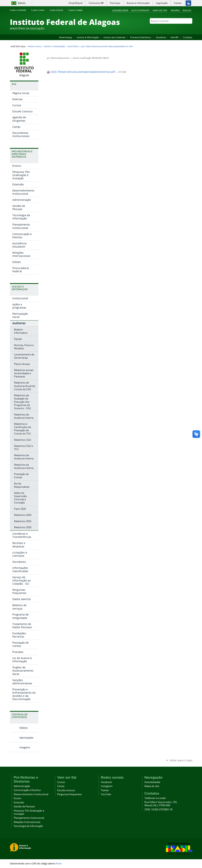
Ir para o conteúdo (20, 10)
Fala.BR (174, 37)
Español (175, 10)
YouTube (176, 28)
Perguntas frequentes (69, 794)
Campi (61, 786)
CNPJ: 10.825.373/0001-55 (158, 810)
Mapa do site (160, 10)
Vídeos (24, 728)
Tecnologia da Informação (28, 826)
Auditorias (73, 46)
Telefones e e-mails (155, 798)
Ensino (17, 798)
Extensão (19, 802)
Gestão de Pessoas (24, 806)
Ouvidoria (161, 37)
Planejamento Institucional (29, 818)
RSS (190, 28)
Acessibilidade (120, 10)
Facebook (171, 28)
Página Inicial (34, 46)
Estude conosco (66, 790)
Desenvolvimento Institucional (31, 794)
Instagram (181, 28)
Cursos (61, 782)
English (187, 10)
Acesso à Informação (88, 37)
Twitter (186, 28)
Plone (59, 863)
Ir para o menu (39, 10)
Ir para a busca (58, 10)
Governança (66, 37)
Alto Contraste (140, 10)
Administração (22, 786)
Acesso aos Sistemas (114, 37)
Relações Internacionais (27, 822)
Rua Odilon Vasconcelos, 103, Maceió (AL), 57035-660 (161, 804)
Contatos (188, 37)
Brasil (22, 3)
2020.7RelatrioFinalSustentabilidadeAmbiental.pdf (81, 72)
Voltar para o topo (181, 760)
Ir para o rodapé (77, 10)
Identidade (26, 738)
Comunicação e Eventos (27, 790)
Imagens (25, 747)
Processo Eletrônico (141, 37)
